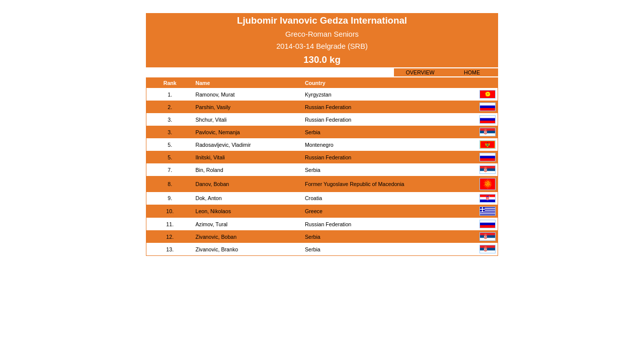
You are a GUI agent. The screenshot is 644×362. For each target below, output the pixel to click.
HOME (472, 72)
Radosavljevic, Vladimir (223, 145)
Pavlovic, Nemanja (217, 132)
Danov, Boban (212, 184)
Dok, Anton (208, 198)
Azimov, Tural (211, 224)
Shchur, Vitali (211, 120)
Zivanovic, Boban (216, 237)
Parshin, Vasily (213, 107)
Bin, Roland (209, 170)
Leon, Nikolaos (213, 211)
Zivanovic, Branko (217, 249)
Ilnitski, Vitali (210, 157)
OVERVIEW (420, 72)
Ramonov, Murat (215, 95)
